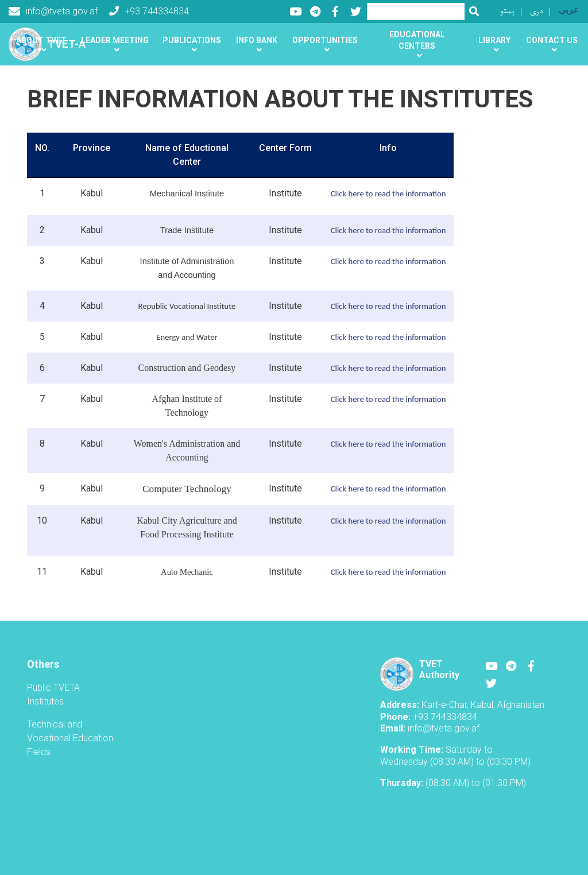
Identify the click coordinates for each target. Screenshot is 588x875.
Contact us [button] (552, 40)
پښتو (507, 11)
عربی (569, 9)
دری (537, 11)
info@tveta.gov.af (53, 11)
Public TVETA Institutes (53, 694)
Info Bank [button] (257, 40)
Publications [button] (192, 40)
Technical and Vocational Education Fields (70, 738)
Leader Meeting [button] (115, 40)
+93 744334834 (149, 11)
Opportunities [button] (325, 40)
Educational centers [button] (417, 40)
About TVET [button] (41, 40)
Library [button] (494, 40)
